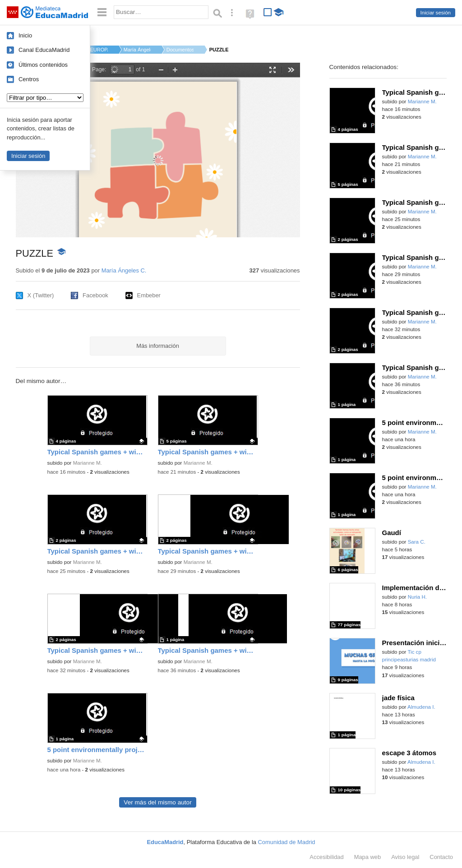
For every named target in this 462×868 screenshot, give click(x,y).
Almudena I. (421, 707)
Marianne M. (88, 463)
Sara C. (417, 542)
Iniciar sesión (436, 13)
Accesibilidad (326, 857)
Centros (29, 79)
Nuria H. (417, 597)
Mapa (368, 857)
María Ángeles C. (137, 50)
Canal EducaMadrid (44, 50)
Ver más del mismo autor (157, 802)
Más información (158, 346)
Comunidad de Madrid (287, 842)
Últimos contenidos (43, 65)
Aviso (405, 857)
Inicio (25, 35)
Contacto (441, 857)
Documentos (180, 50)
